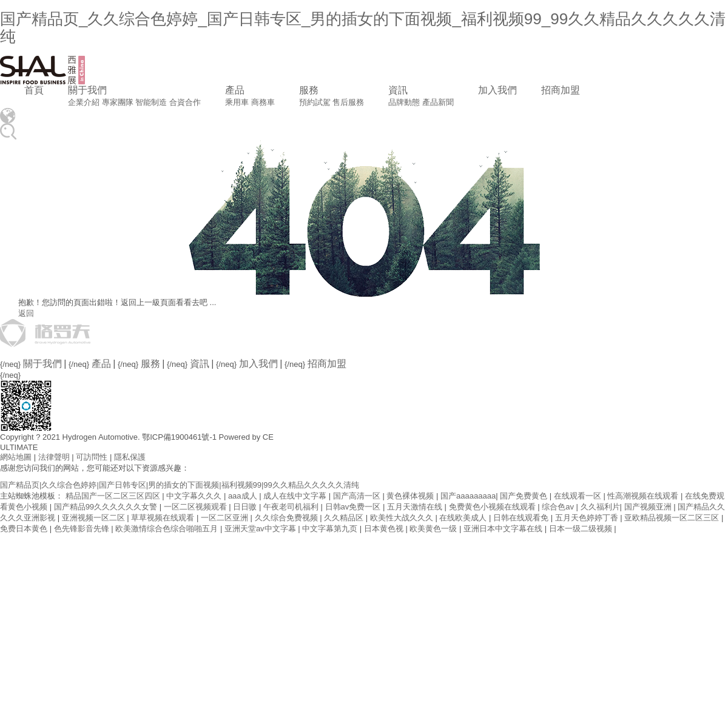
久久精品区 (345, 518)
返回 (26, 313)
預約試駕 (315, 102)
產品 (235, 90)
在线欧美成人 (464, 518)
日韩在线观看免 (522, 518)
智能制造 (151, 102)
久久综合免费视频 (288, 518)
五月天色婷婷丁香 (588, 518)
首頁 (34, 90)
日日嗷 (246, 507)
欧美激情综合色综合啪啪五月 (168, 529)
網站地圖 (16, 457)
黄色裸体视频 (411, 496)
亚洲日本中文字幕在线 (504, 529)
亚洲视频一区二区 (95, 518)
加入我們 (497, 90)
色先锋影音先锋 (83, 529)
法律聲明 (54, 457)
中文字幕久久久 (195, 496)
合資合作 (185, 102)
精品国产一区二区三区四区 (114, 496)
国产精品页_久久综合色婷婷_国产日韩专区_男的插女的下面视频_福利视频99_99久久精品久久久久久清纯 (363, 28)
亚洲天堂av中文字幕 (261, 529)
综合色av (559, 507)
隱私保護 (130, 457)
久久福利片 (600, 507)
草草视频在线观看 (164, 518)
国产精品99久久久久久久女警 (107, 507)
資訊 (398, 90)
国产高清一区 (358, 496)
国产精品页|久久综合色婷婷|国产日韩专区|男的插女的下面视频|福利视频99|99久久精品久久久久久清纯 (180, 485)
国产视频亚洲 (649, 507)
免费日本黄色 (25, 529)
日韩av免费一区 (354, 507)
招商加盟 (561, 90)
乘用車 (237, 102)
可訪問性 (92, 457)
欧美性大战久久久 (403, 518)
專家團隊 (118, 102)
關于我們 (87, 90)
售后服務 (348, 102)
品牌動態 (404, 102)
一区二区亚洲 (226, 518)
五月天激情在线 (416, 507)
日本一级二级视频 (582, 529)
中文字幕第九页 (331, 529)
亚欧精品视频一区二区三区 (673, 518)
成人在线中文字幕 (296, 496)
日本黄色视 (385, 529)
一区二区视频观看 (197, 507)
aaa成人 (244, 496)
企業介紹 (84, 102)
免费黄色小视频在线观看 (494, 507)
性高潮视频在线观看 (644, 496)
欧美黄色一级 (434, 529)
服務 (309, 90)
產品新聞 (438, 102)
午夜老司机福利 (292, 507)
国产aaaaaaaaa (468, 496)
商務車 (263, 102)
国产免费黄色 (525, 496)
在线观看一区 (579, 496)
